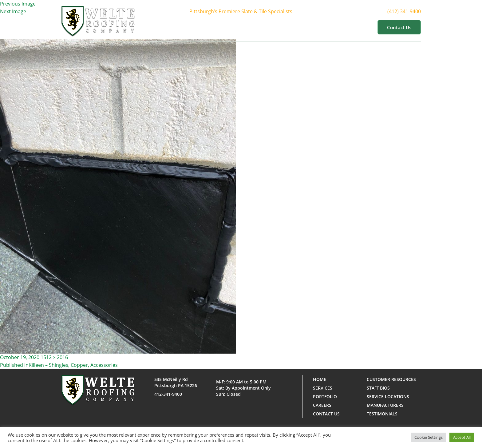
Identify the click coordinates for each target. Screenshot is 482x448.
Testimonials (382, 414)
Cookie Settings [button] (429, 437)
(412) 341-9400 (410, 12)
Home (198, 27)
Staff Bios (378, 388)
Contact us (399, 27)
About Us (227, 27)
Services (262, 27)
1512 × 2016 (54, 357)
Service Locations (388, 396)
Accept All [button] (462, 437)
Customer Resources (344, 27)
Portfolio (296, 27)
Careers (322, 405)
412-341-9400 (168, 394)
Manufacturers (385, 405)
